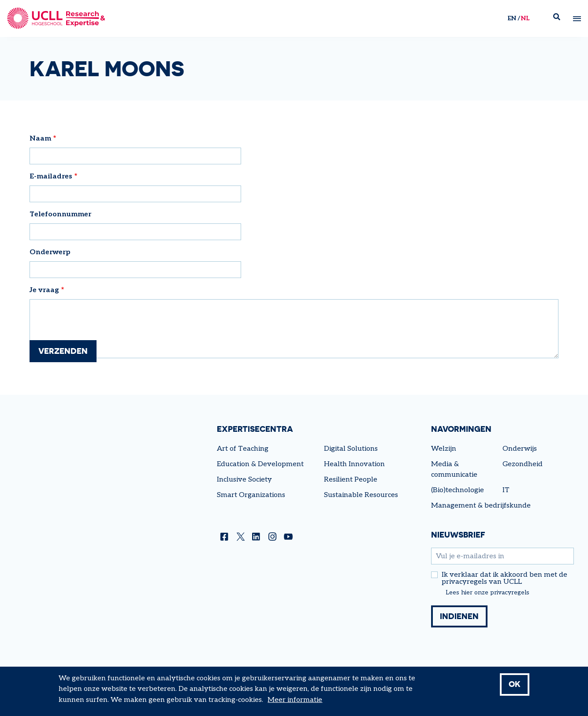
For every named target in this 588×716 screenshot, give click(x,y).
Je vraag (44, 290)
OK (515, 684)
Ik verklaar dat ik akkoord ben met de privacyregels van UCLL (504, 579)
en (511, 18)
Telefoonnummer (60, 214)
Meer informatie (295, 700)
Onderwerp (50, 252)
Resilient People (351, 480)
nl (525, 18)
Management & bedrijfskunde (481, 506)
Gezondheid (523, 464)
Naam (40, 139)
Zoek (560, 19)
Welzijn (444, 449)
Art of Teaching (243, 449)
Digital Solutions (351, 449)
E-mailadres (51, 176)
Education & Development (260, 464)
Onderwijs (520, 449)
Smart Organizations (251, 495)
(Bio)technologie (458, 490)
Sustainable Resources (361, 495)
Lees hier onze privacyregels (488, 593)
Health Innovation (354, 464)
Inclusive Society (244, 480)
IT (506, 490)
